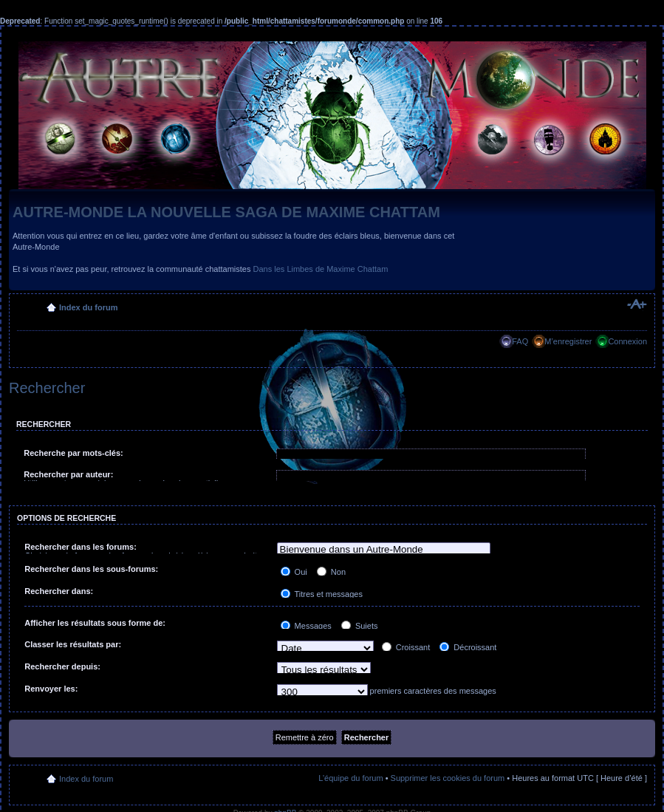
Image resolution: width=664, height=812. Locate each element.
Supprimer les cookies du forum (448, 778)
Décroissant (468, 647)
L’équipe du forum (350, 778)
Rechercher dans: (59, 591)
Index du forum (88, 307)
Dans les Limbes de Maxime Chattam (321, 269)
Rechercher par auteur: (68, 474)
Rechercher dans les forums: (81, 547)
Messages (306, 626)
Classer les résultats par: (73, 644)
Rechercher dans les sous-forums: (91, 569)
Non (331, 572)
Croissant (406, 647)
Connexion (627, 341)
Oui (294, 572)
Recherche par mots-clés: (73, 453)
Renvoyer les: (51, 689)
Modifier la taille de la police (636, 304)
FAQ (520, 341)
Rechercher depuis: (62, 666)
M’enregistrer (568, 341)
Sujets (360, 626)
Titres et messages (322, 594)
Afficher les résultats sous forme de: (95, 623)
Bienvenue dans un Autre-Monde (384, 550)
